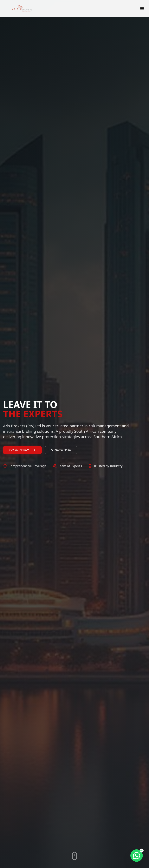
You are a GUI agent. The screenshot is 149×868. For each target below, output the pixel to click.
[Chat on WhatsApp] (137, 856)
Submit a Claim (61, 451)
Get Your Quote (22, 451)
